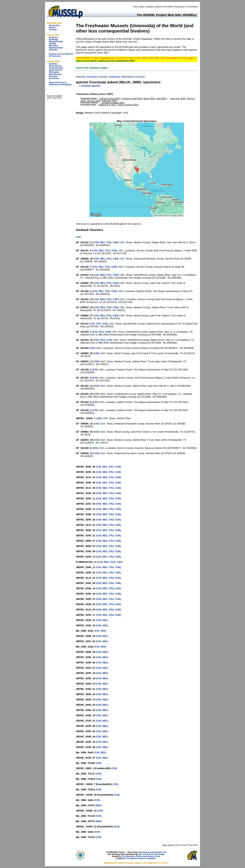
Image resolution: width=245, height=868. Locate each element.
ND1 (99, 805)
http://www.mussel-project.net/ (152, 852)
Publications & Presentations (186, 7)
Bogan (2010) (149, 99)
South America (55, 70)
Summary (53, 64)
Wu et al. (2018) (94, 101)
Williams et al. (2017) (108, 105)
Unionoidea (92, 77)
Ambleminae (115, 77)
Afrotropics (54, 72)
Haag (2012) (161, 99)
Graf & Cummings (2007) (110, 99)
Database (150, 7)
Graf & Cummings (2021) (128, 105)
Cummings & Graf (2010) (132, 99)
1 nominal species (90, 86)
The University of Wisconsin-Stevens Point (141, 856)
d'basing (53, 30)
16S (99, 418)
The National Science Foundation (141, 858)
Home (135, 7)
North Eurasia (55, 74)
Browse (52, 27)
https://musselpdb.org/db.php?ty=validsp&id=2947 (105, 61)
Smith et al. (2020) (109, 101)
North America (55, 66)
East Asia (53, 76)
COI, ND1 (102, 620)
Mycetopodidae (56, 48)
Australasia (54, 78)
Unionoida (80, 77)
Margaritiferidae (56, 41)
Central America (56, 68)
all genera (53, 37)
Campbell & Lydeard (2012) (113, 103)
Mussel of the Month (164, 7)
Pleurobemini (128, 77)
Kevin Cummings (157, 854)
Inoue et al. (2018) (178, 99)
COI (92, 348)
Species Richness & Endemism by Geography (60, 84)
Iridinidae (53, 50)
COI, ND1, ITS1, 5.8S (106, 242)
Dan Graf (143, 854)
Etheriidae (53, 46)
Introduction (54, 25)
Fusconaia (140, 77)
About (142, 7)
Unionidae (53, 39)
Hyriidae (52, 44)
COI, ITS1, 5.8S (99, 324)
